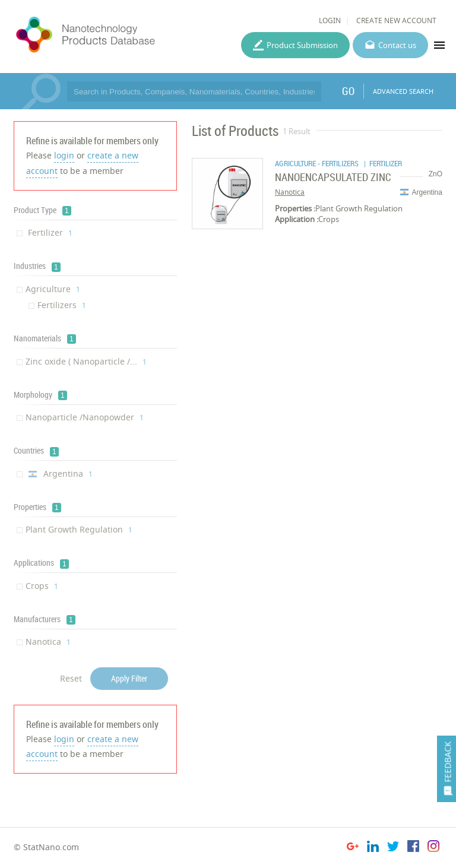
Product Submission (302, 45)
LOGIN (330, 20)
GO (348, 91)
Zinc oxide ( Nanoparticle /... (86, 361)
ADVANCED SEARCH (403, 91)
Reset (71, 678)
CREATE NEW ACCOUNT (396, 20)
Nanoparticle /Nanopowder (85, 417)
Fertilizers (62, 305)
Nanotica (48, 642)
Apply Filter (129, 678)
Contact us (397, 45)
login (64, 155)
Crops (42, 586)
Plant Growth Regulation (79, 529)
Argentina (59, 473)
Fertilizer (49, 232)
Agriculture (53, 289)
